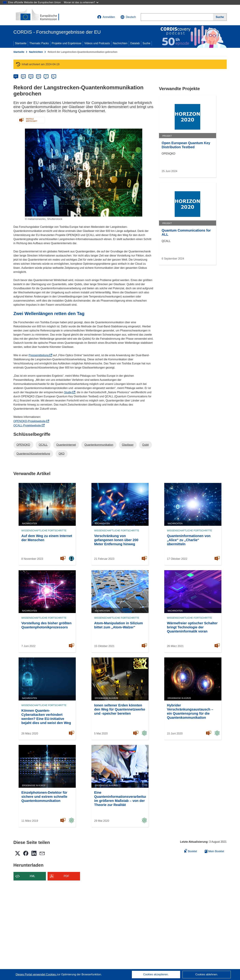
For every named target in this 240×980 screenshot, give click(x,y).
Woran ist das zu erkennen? (81, 2)
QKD (62, 454)
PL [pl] (54, 76)
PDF (67, 876)
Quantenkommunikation (99, 445)
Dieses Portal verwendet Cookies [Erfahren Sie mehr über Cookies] (36, 974)
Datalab (135, 43)
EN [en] (23, 76)
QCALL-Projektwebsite (29, 425)
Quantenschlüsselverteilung (33, 454)
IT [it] (46, 76)
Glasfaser (128, 445)
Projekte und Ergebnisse (67, 43)
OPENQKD (23, 445)
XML (32, 876)
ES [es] (31, 76)
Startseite (21, 43)
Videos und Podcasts (97, 43)
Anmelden (106, 17)
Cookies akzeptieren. (156, 974)
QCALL (43, 445)
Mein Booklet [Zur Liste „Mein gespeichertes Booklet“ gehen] (214, 851)
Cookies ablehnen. (207, 974)
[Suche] (220, 17)
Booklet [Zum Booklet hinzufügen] (191, 851)
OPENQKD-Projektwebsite (31, 421)
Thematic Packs (39, 43)
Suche (146, 43)
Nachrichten (120, 43)
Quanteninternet (66, 445)
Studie (70, 392)
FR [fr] (39, 76)
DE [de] (16, 76)
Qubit (145, 445)
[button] (128, 17)
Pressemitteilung (40, 355)
